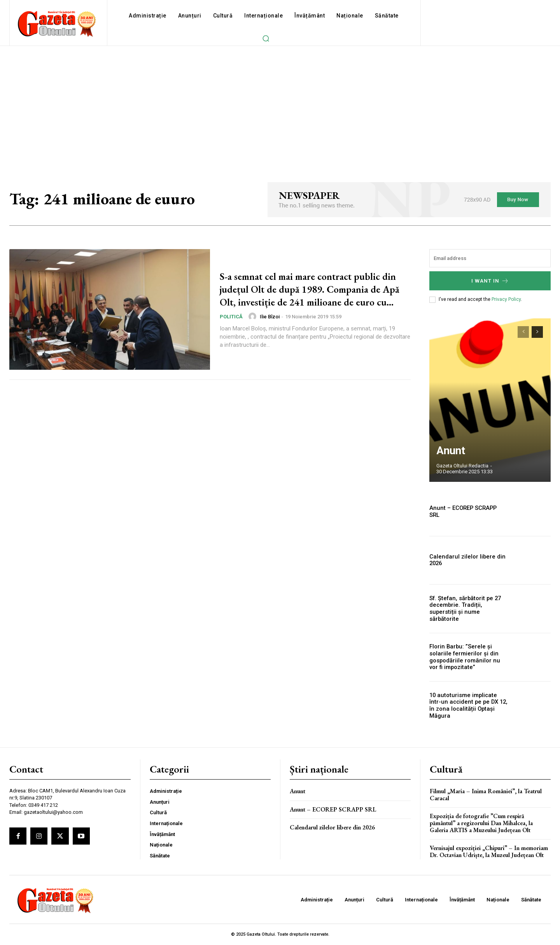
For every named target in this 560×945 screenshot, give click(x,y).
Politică (231, 323)
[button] (266, 38)
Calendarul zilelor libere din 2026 (465, 560)
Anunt (447, 453)
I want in (490, 281)
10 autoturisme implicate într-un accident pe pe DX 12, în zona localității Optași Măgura (467, 706)
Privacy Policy (506, 299)
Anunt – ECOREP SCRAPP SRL (466, 511)
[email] (490, 258)
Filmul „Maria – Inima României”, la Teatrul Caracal (486, 795)
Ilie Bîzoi (270, 323)
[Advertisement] (280, 104)
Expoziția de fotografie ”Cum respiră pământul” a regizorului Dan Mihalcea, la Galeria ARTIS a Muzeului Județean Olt (481, 823)
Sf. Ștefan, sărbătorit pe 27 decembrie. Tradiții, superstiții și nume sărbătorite (468, 609)
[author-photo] (254, 323)
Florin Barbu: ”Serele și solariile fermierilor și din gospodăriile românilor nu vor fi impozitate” (468, 657)
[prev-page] (523, 332)
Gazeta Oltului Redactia (462, 466)
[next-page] (537, 332)
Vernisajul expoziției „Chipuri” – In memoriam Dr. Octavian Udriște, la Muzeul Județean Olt (489, 851)
